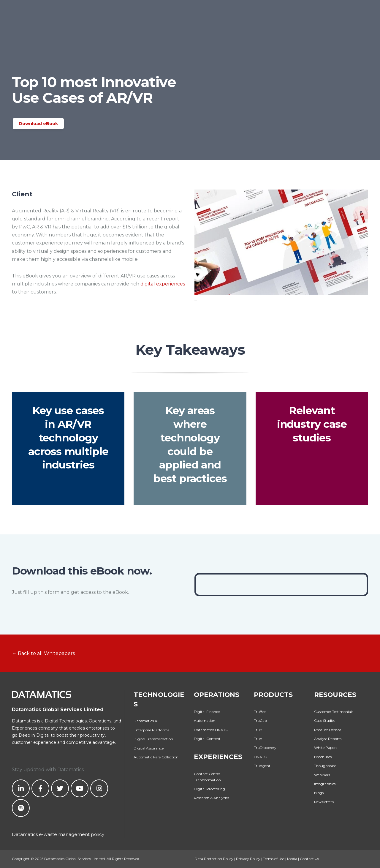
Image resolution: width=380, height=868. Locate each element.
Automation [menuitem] (205, 721)
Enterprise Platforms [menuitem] (151, 730)
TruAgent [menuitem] (262, 766)
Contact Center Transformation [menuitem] (207, 777)
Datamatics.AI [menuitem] (146, 721)
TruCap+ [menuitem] (261, 721)
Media (292, 859)
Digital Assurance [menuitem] (149, 748)
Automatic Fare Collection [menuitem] (156, 757)
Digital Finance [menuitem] (207, 712)
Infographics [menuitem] (325, 784)
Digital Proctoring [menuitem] (209, 789)
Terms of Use (274, 859)
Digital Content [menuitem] (207, 739)
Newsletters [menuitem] (324, 802)
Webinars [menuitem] (322, 775)
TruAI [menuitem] (259, 739)
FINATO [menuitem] (261, 757)
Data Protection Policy (214, 859)
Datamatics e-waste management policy (58, 834)
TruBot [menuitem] (260, 712)
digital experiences (163, 284)
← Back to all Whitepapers (43, 653)
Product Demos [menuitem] (328, 730)
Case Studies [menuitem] (325, 721)
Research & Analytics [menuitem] (212, 798)
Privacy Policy (248, 859)
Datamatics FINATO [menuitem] (211, 730)
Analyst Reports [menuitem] (328, 739)
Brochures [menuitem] (323, 757)
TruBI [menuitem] (259, 730)
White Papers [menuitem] (326, 748)
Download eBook (38, 124)
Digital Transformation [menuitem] (153, 739)
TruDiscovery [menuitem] (265, 748)
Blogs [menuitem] (319, 793)
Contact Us (309, 859)
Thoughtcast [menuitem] (325, 766)
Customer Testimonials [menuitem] (334, 712)
